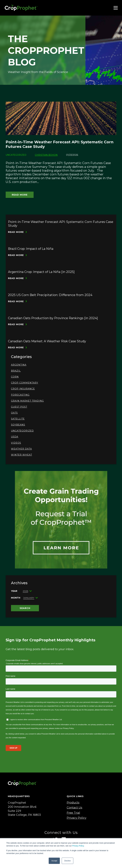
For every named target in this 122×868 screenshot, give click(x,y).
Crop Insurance (23, 389)
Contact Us (75, 808)
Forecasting (20, 395)
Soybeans (18, 425)
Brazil (16, 371)
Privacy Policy (78, 846)
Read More (20, 195)
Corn (15, 377)
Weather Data (21, 449)
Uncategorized (22, 431)
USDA (15, 437)
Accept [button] (54, 861)
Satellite (18, 419)
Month (16, 598)
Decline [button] (68, 861)
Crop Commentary (25, 383)
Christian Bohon (46, 155)
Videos (16, 443)
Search (25, 608)
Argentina (19, 365)
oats (14, 413)
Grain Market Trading (27, 401)
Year (14, 591)
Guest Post (19, 407)
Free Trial (73, 813)
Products (73, 803)
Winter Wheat (22, 455)
